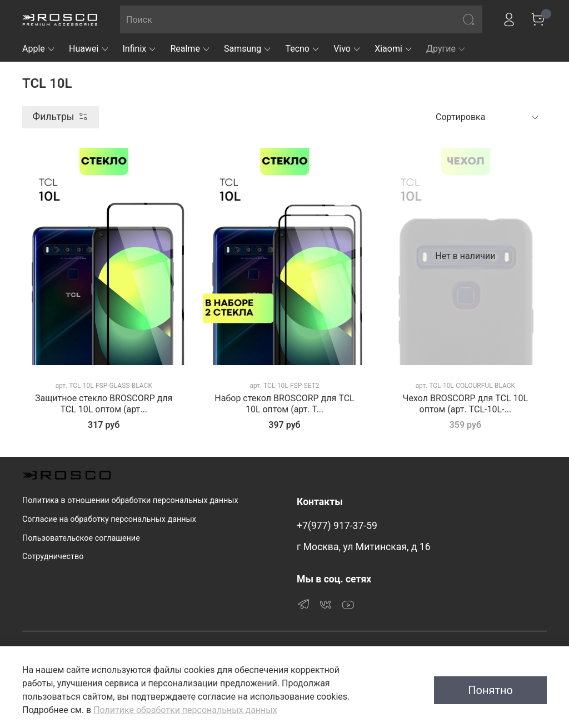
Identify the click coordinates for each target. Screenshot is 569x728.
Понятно (490, 690)
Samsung (248, 49)
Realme (190, 49)
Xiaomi (394, 49)
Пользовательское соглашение (81, 538)
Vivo (347, 49)
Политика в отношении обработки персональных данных (130, 500)
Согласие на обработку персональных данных (109, 519)
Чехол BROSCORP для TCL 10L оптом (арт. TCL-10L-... (465, 404)
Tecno (303, 49)
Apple (39, 49)
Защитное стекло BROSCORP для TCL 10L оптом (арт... (104, 404)
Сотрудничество (53, 557)
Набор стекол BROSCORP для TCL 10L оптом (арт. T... (284, 404)
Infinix (140, 49)
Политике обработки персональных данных (185, 710)
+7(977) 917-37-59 (337, 526)
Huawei (89, 49)
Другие (446, 49)
